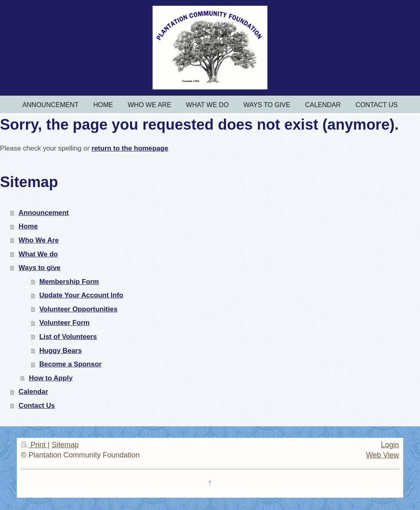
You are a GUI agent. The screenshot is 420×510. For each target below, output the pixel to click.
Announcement (43, 213)
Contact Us (37, 406)
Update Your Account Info (81, 295)
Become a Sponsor (71, 364)
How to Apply (51, 378)
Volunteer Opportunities (79, 309)
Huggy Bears (61, 351)
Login (390, 445)
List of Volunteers (68, 337)
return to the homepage (130, 148)
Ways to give (39, 268)
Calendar (33, 392)
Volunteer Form (65, 323)
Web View (382, 455)
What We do (38, 254)
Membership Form (69, 282)
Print (34, 445)
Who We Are (39, 240)
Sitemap (65, 445)
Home (28, 226)
